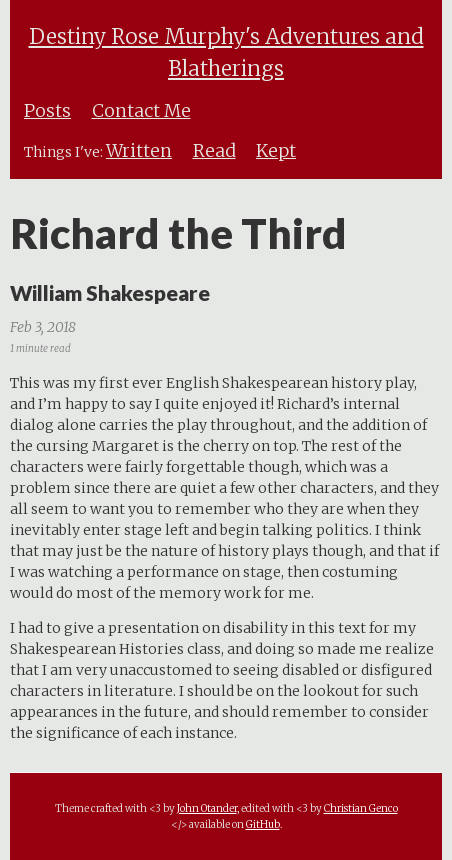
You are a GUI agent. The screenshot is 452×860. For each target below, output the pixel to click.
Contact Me (141, 111)
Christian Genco (361, 808)
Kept (276, 151)
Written (139, 151)
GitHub (263, 824)
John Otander (207, 808)
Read (214, 151)
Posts (47, 111)
